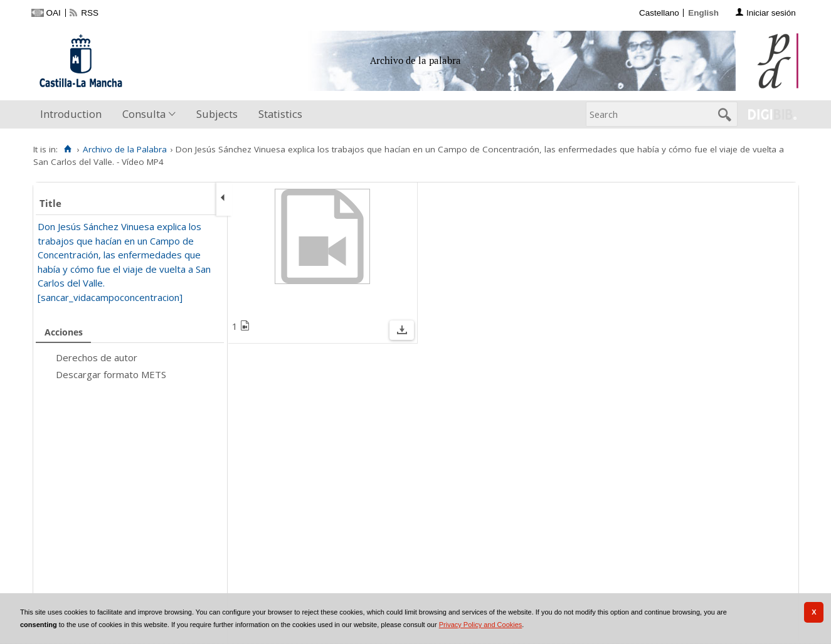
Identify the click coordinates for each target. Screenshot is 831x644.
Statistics (280, 114)
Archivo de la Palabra (125, 149)
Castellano (659, 13)
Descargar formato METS (111, 374)
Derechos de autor (97, 357)
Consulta (144, 114)
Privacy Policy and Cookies (481, 625)
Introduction (71, 114)
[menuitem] (74, 114)
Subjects (217, 114)
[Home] (68, 149)
